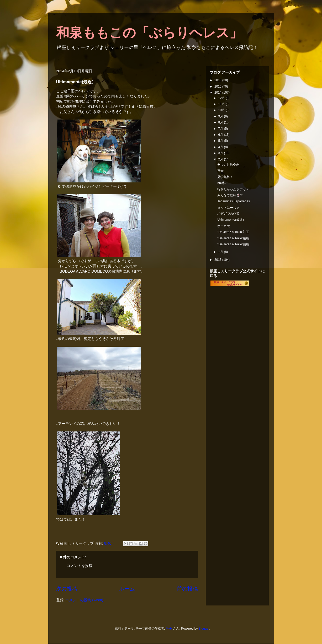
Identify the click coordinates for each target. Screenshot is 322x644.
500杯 (221, 183)
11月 (222, 104)
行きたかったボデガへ (233, 189)
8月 (221, 122)
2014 (218, 93)
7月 (221, 129)
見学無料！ (225, 177)
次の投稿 (67, 589)
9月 (221, 116)
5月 (221, 141)
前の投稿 (187, 589)
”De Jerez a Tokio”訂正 (233, 232)
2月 (221, 159)
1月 (221, 252)
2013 (218, 260)
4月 (221, 147)
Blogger (204, 629)
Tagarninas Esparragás (233, 201)
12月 (222, 98)
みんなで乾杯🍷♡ (230, 195)
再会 (220, 171)
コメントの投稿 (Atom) (84, 600)
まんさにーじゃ (228, 208)
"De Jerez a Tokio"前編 (233, 244)
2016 (218, 80)
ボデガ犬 (224, 226)
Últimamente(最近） (231, 220)
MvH (169, 629)
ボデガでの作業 (228, 214)
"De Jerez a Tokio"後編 (233, 238)
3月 (221, 153)
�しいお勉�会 (228, 165)
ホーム (127, 589)
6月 (221, 135)
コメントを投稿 (80, 566)
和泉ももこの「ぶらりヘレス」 (149, 33)
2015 (218, 86)
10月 (222, 110)
